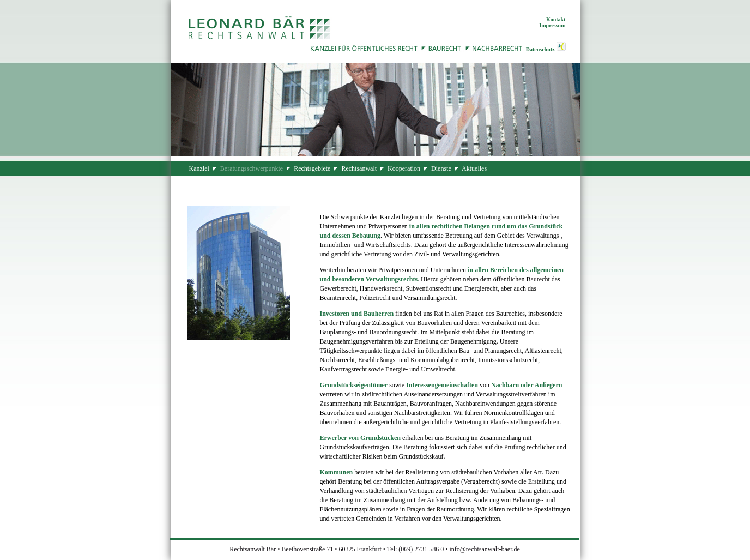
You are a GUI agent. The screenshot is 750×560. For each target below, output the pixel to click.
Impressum (552, 25)
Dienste (441, 168)
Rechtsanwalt (359, 168)
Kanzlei (199, 168)
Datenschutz (540, 49)
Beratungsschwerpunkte (252, 168)
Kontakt (556, 19)
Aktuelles (474, 168)
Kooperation (404, 168)
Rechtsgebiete (312, 168)
